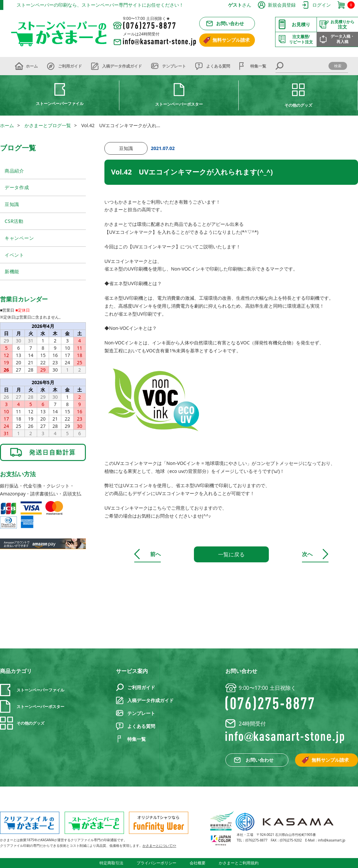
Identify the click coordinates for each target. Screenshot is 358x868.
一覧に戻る (231, 554)
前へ (155, 554)
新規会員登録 (282, 5)
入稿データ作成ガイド (122, 66)
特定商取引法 (111, 863)
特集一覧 (258, 66)
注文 (342, 25)
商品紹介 (14, 171)
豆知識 (12, 204)
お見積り (301, 24)
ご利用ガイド (70, 66)
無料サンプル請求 (231, 40)
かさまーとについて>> (159, 845)
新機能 (12, 271)
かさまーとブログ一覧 (48, 125)
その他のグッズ (298, 105)
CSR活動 (14, 221)
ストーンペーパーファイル (60, 103)
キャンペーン (19, 238)
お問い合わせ (230, 23)
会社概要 (198, 863)
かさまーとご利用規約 (239, 863)
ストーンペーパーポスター (179, 104)
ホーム (32, 66)
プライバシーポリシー (156, 863)
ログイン (322, 5)
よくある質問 (218, 66)
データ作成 (17, 187)
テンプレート (174, 66)
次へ (307, 554)
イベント (14, 255)
